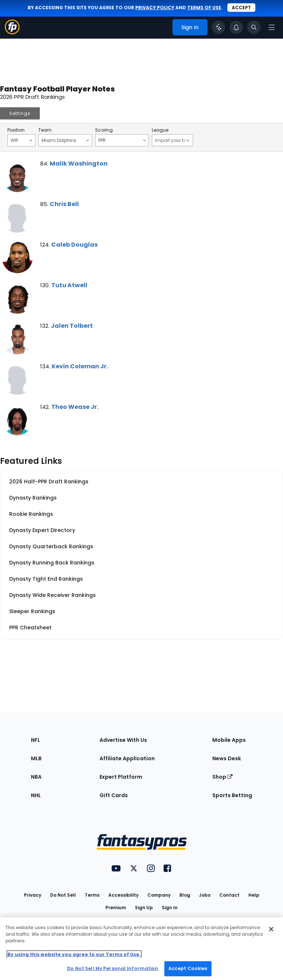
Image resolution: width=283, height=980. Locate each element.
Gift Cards (114, 795)
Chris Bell (64, 204)
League (160, 130)
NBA (36, 777)
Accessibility (123, 895)
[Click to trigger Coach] (219, 27)
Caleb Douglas (74, 245)
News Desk (227, 758)
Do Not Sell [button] (63, 895)
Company (159, 895)
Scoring (104, 130)
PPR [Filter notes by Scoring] (122, 140)
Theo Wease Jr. (75, 407)
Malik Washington (79, 164)
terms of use (204, 8)
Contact (229, 895)
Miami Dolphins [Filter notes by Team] (65, 140)
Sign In (170, 908)
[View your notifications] (236, 27)
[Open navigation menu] (272, 27)
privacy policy (155, 8)
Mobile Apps (229, 740)
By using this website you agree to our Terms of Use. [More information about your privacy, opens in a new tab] (74, 954)
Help (254, 895)
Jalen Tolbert (72, 326)
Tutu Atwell (69, 285)
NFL (36, 740)
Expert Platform (121, 777)
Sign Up (144, 908)
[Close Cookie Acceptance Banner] (271, 929)
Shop (222, 777)
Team (45, 130)
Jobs (205, 895)
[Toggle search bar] (254, 27)
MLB (36, 758)
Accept (241, 8)
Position (16, 130)
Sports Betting (232, 795)
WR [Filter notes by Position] (22, 140)
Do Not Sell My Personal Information (113, 968)
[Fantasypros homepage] (12, 32)
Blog (185, 895)
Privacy (33, 895)
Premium (116, 908)
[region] (141, 949)
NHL (36, 795)
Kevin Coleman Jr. (80, 366)
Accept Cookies (188, 968)
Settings (20, 113)
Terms (92, 895)
